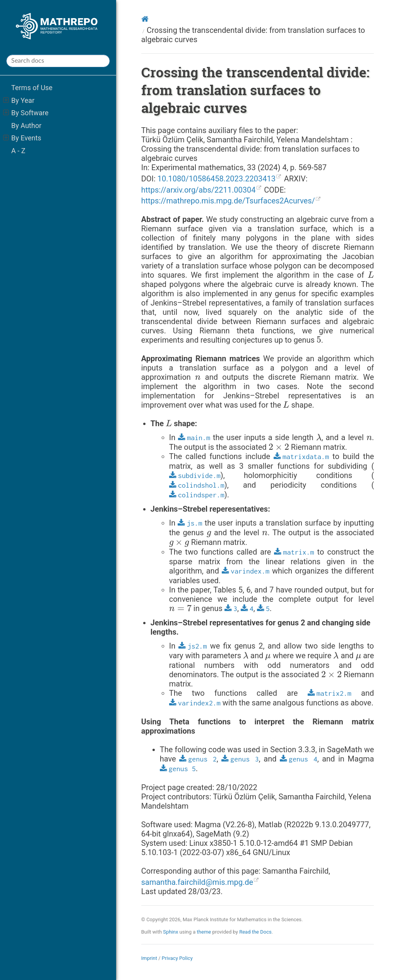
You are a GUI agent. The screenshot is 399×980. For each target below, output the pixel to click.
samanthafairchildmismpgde (197, 882)
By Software (26, 113)
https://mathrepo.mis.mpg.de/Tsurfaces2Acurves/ (228, 201)
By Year (19, 100)
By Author (26, 125)
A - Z (18, 151)
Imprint (149, 958)
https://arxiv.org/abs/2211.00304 (199, 190)
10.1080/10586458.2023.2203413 (217, 179)
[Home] (145, 19)
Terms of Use (32, 88)
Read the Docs (255, 932)
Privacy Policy (177, 958)
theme (204, 932)
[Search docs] (58, 61)
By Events (22, 138)
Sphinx (170, 932)
